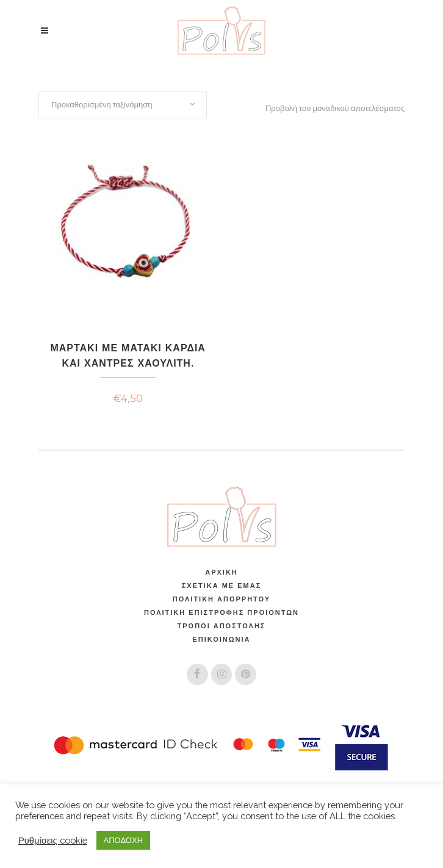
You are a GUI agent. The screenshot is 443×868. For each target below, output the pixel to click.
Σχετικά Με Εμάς (221, 586)
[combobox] (123, 105)
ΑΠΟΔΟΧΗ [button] (123, 840)
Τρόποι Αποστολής (222, 626)
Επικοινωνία (221, 639)
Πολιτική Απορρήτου (221, 599)
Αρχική (221, 572)
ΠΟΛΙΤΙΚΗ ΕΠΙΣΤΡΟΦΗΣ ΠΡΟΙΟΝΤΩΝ (221, 612)
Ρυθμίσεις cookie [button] (53, 840)
